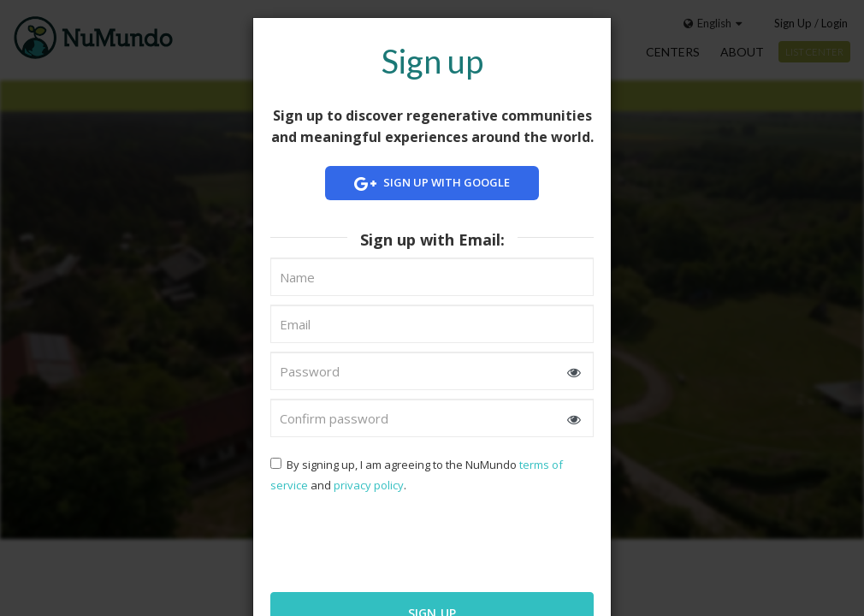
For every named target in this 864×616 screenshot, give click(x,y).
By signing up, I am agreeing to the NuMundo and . (417, 474)
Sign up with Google (432, 184)
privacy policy (369, 485)
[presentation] (381, 541)
